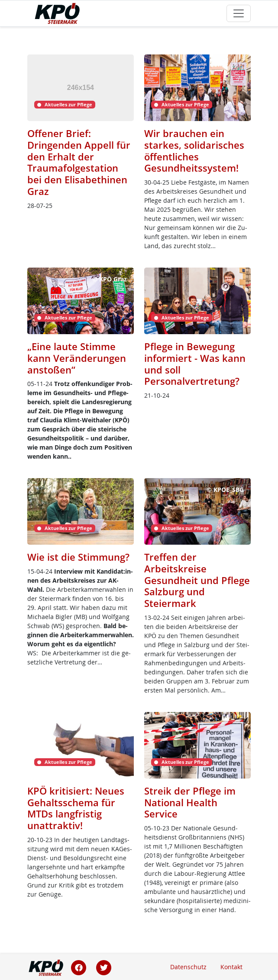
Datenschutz (188, 967)
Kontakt (231, 967)
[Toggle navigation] (239, 13)
